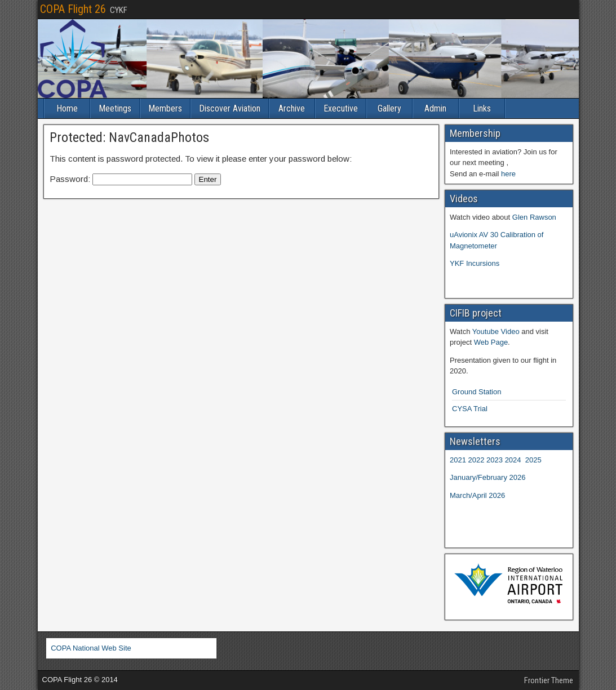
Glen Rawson (534, 217)
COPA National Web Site (91, 648)
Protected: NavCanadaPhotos (129, 137)
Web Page (491, 342)
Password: (121, 179)
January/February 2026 (488, 477)
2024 (513, 460)
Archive (292, 108)
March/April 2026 (477, 495)
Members (165, 108)
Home (67, 108)
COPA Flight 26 (73, 9)
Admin (435, 108)
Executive (341, 108)
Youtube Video (496, 331)
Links (482, 108)
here (508, 174)
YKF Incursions (475, 263)
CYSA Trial (470, 409)
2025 (533, 460)
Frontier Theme (549, 680)
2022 (477, 460)
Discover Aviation (230, 108)
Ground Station (477, 392)
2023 (495, 460)
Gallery (389, 108)
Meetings (115, 108)
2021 (458, 460)
